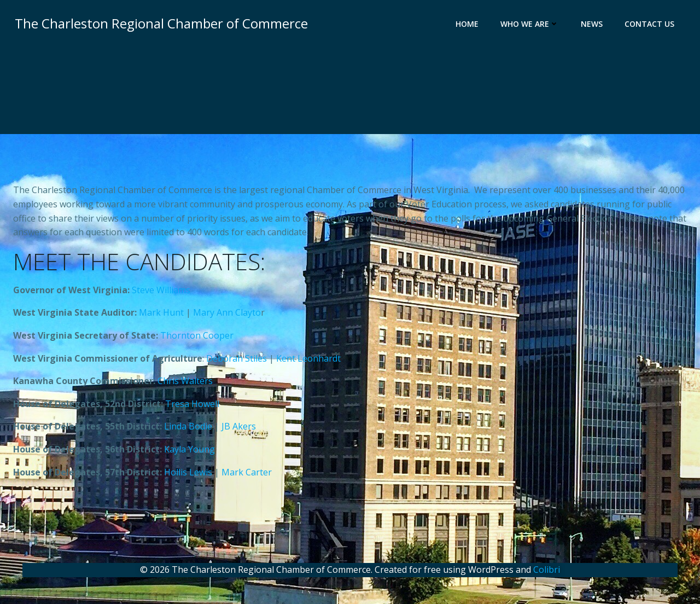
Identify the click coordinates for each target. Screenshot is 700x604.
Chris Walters (185, 384)
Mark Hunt (161, 315)
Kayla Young (189, 452)
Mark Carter (247, 474)
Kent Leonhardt (308, 361)
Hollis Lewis (188, 474)
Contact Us (651, 25)
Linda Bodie (188, 429)
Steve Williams (161, 292)
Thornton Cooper (197, 338)
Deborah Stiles (237, 361)
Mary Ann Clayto (227, 315)
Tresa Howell (192, 406)
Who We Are (531, 25)
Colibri (547, 572)
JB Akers (239, 429)
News (593, 25)
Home (469, 25)
